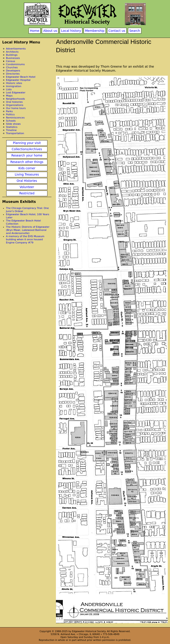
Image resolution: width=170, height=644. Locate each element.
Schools (11, 121)
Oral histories (14, 102)
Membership (95, 31)
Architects (12, 52)
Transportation (15, 133)
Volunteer (27, 187)
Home (35, 31)
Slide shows (13, 124)
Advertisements (16, 49)
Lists (9, 89)
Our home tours (16, 108)
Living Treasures (27, 175)
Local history (71, 31)
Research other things (27, 162)
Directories (13, 74)
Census (11, 61)
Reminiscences (15, 118)
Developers (13, 71)
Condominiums (15, 64)
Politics (10, 115)
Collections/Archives (27, 149)
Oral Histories (27, 181)
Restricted (27, 193)
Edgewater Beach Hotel (21, 77)
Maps (9, 96)
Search (135, 31)
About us (50, 31)
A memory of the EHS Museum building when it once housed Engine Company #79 (25, 239)
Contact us (117, 31)
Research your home (27, 156)
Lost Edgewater (16, 93)
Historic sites (14, 83)
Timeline (11, 130)
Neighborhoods (16, 99)
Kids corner (27, 168)
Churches (12, 68)
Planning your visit (27, 143)
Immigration (14, 86)
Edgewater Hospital (18, 80)
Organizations (15, 105)
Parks (9, 111)
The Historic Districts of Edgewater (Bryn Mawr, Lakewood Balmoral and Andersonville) (28, 230)
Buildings (12, 55)
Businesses (13, 58)
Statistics (12, 127)
